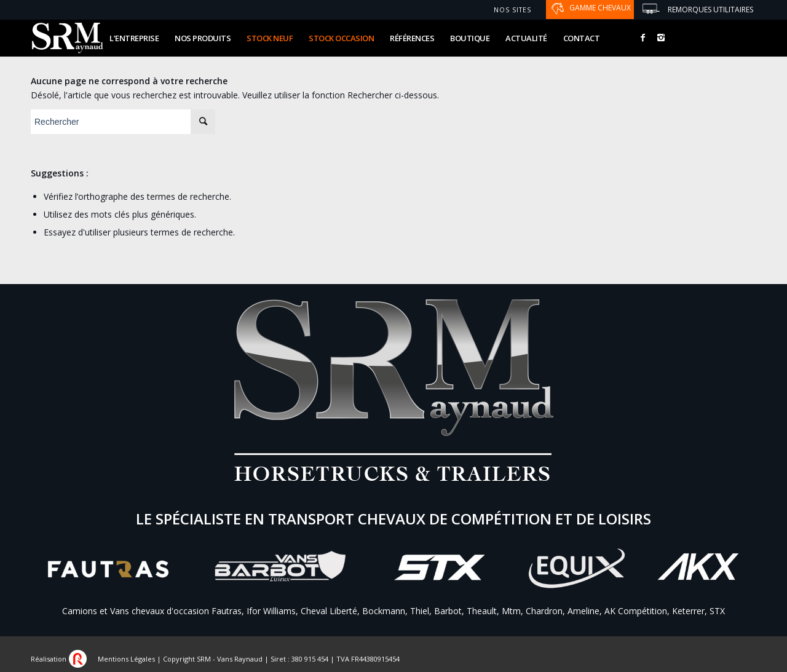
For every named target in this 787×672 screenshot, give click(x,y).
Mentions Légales (126, 659)
